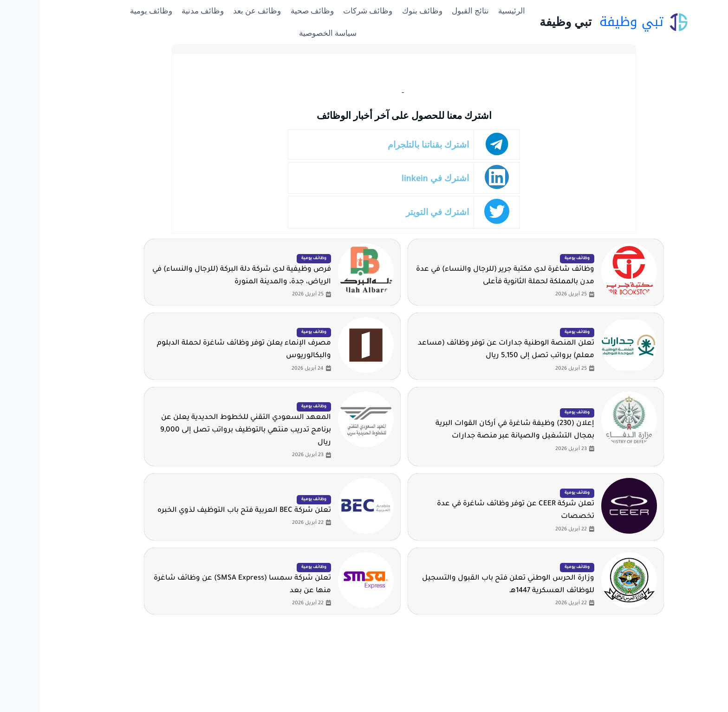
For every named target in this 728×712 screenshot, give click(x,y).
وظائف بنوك (382, 11)
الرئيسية (472, 11)
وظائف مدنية (163, 11)
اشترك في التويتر (397, 212)
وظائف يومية (111, 11)
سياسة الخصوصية (288, 33)
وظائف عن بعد (217, 11)
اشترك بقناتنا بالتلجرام (388, 145)
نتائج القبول (430, 11)
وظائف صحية (272, 11)
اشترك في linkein (395, 178)
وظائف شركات (328, 11)
